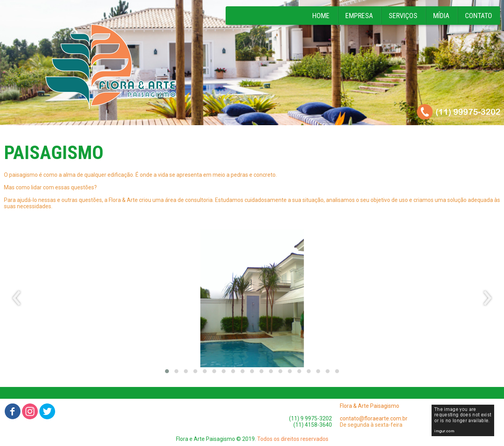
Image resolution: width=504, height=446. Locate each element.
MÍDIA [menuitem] (441, 16)
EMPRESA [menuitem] (359, 16)
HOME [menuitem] (321, 16)
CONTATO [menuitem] (479, 16)
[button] (167, 371)
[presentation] (17, 298)
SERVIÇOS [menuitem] (403, 16)
